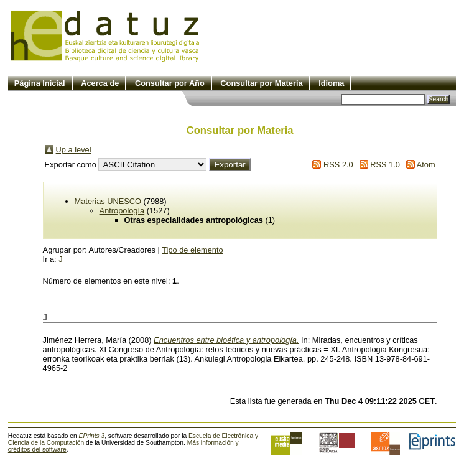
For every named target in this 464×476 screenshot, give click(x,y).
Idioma (331, 83)
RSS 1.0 (385, 165)
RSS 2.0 (338, 165)
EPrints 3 (92, 436)
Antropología (122, 211)
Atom (426, 165)
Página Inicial (40, 83)
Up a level (74, 150)
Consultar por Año (170, 83)
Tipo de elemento (192, 250)
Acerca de (100, 83)
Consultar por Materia (261, 83)
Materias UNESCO (108, 201)
